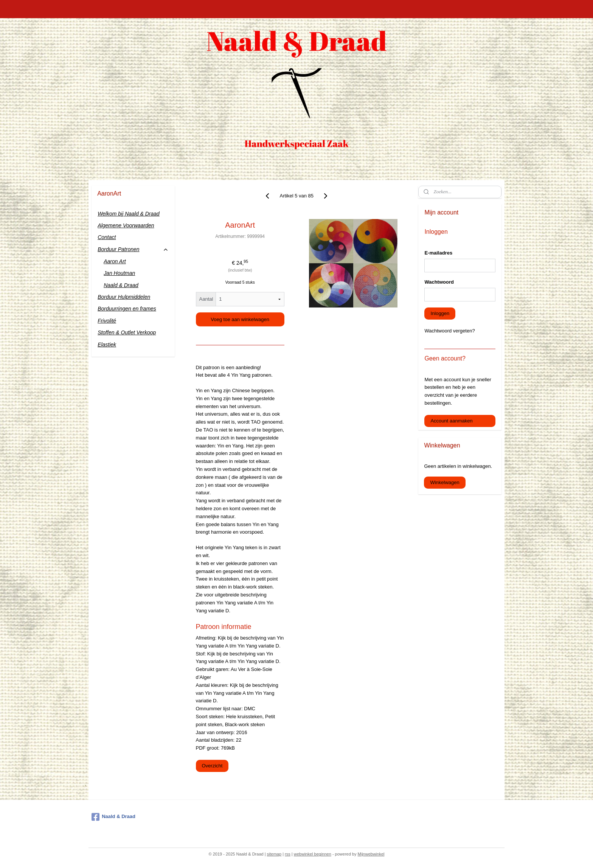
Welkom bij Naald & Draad (129, 214)
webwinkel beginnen (313, 854)
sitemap (274, 854)
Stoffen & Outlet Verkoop (127, 332)
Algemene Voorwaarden (126, 225)
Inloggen (440, 313)
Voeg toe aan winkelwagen (240, 319)
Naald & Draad (121, 285)
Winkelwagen (445, 482)
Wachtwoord (439, 282)
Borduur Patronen (133, 249)
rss (288, 854)
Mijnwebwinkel (371, 854)
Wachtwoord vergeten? (449, 331)
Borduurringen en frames (127, 309)
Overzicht (212, 766)
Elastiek (107, 345)
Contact (107, 237)
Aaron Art (115, 261)
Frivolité (107, 321)
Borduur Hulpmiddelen (124, 297)
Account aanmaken (451, 421)
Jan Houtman (119, 273)
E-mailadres (438, 253)
